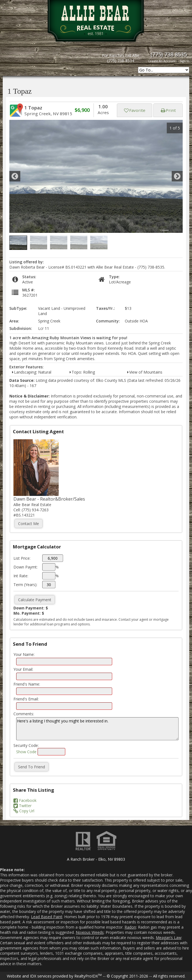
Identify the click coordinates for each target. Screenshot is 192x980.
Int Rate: (21, 576)
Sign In (184, 61)
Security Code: (26, 745)
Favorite (135, 110)
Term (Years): (25, 585)
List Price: (22, 558)
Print (168, 110)
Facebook (25, 800)
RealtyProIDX (88, 976)
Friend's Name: (27, 684)
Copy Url (24, 811)
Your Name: (24, 654)
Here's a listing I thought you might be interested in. (97, 729)
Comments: (24, 714)
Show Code (26, 752)
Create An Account (162, 61)
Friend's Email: (26, 699)
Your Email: (23, 669)
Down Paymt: (26, 567)
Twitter (22, 806)
